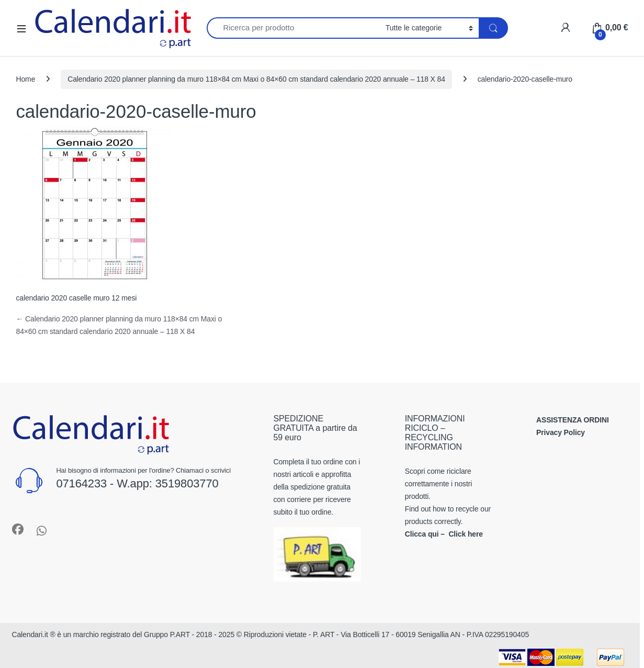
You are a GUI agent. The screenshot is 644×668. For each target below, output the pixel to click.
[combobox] (293, 28)
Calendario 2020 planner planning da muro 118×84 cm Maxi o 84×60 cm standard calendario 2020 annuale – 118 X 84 (256, 79)
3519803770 (187, 483)
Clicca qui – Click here (444, 534)
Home (26, 79)
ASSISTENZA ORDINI (573, 420)
